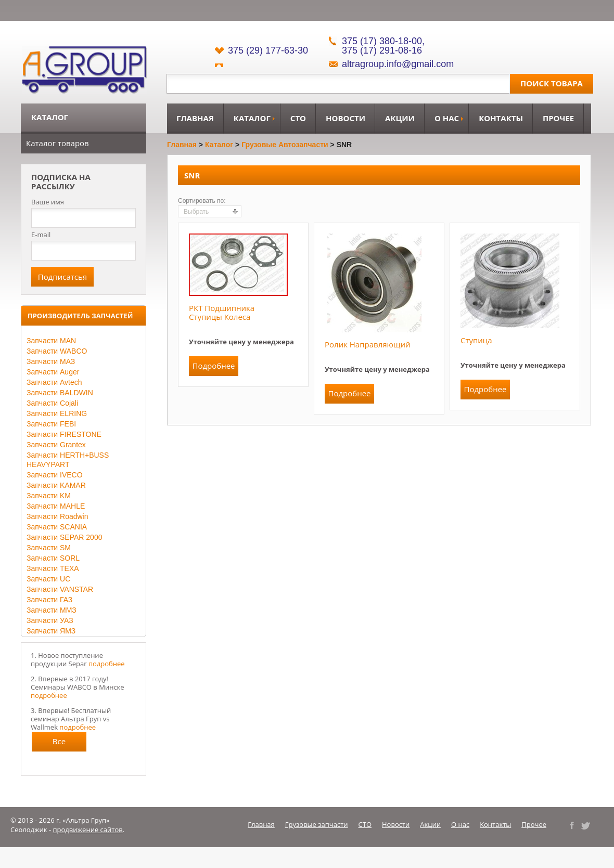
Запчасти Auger (53, 372)
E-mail (41, 235)
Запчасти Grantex (56, 445)
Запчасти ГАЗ (49, 600)
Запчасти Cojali (52, 403)
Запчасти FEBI (51, 424)
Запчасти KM (49, 496)
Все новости (59, 744)
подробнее (107, 664)
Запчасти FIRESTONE (64, 434)
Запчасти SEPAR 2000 (64, 537)
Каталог (252, 118)
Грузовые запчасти (317, 824)
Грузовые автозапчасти (285, 145)
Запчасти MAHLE (56, 506)
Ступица (476, 340)
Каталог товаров (57, 143)
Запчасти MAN (51, 341)
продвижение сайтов (88, 830)
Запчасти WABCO (57, 351)
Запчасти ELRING (57, 413)
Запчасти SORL (53, 558)
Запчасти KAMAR (56, 485)
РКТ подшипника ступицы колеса (222, 312)
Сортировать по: (202, 201)
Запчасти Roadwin (57, 516)
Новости (346, 118)
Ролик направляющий (368, 344)
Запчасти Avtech (54, 382)
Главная (195, 118)
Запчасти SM (49, 548)
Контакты (501, 118)
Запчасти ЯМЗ (51, 631)
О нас (447, 118)
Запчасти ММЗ (52, 610)
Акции (400, 118)
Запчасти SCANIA (57, 527)
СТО (298, 118)
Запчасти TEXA (53, 568)
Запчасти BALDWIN (60, 393)
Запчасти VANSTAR (60, 589)
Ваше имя (48, 202)
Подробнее (213, 366)
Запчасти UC (48, 579)
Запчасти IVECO (55, 475)
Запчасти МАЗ (51, 361)
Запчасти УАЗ (50, 620)
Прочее (558, 118)
